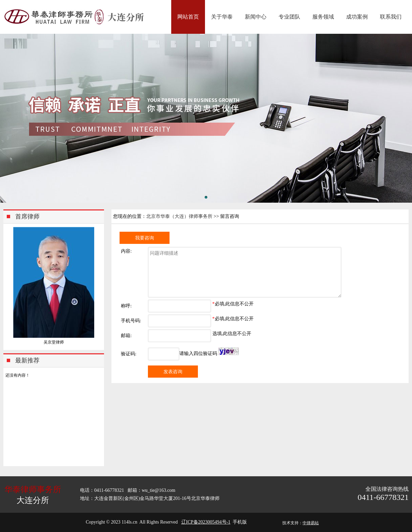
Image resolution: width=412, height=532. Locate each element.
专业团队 (289, 17)
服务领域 (323, 17)
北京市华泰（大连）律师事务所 (179, 216)
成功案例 (357, 17)
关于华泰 (222, 17)
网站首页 (188, 17)
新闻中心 (256, 17)
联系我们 (391, 17)
